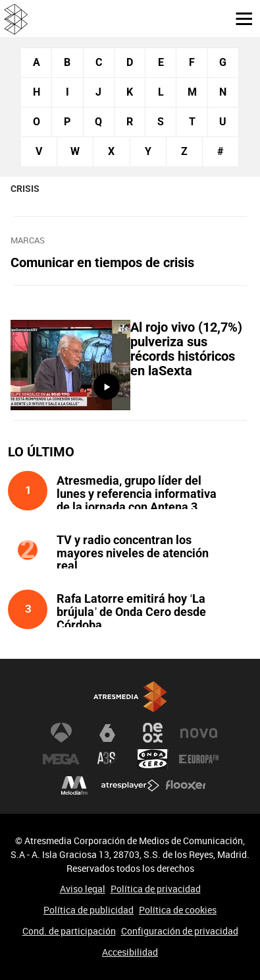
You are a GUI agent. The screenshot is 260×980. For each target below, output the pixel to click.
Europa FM (199, 759)
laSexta (107, 733)
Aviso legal (83, 889)
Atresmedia (130, 697)
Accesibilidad (130, 952)
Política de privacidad (156, 889)
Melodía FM (74, 785)
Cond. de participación (69, 931)
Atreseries (107, 759)
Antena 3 (61, 733)
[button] (239, 18)
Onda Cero (153, 759)
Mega (61, 759)
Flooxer (186, 785)
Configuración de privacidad (180, 931)
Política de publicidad (89, 910)
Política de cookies (178, 910)
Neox (153, 733)
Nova (199, 733)
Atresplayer (130, 785)
